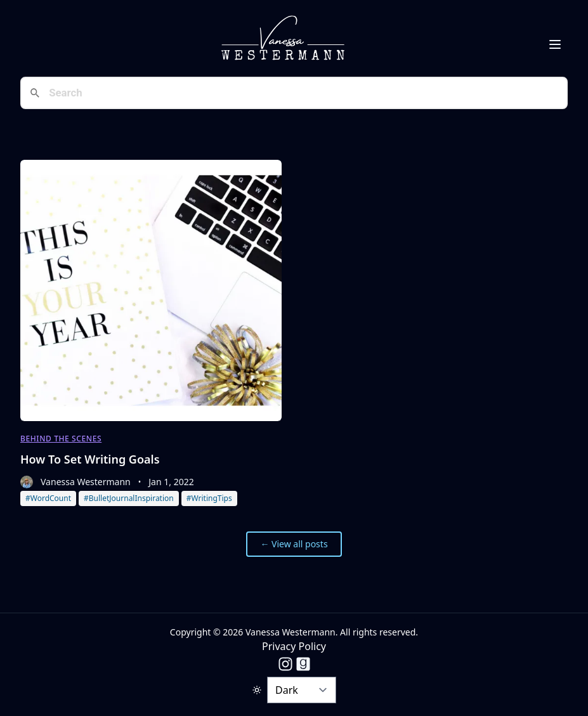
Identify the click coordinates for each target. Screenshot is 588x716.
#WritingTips (209, 498)
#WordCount (48, 498)
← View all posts (294, 544)
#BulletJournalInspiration (129, 498)
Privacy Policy (294, 646)
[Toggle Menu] (555, 44)
